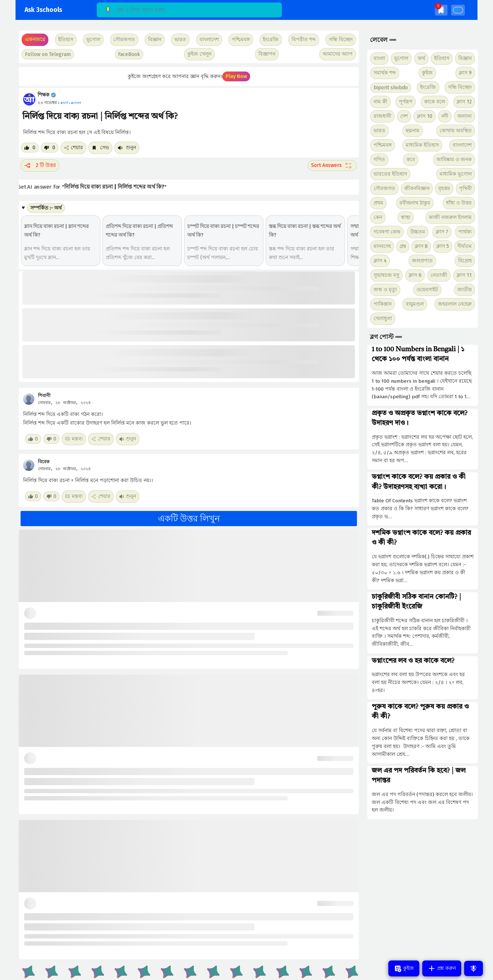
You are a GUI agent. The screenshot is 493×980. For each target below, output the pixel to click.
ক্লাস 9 (465, 73)
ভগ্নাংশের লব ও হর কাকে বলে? (413, 661)
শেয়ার (73, 148)
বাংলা (379, 58)
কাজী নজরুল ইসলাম (450, 217)
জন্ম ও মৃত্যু (385, 290)
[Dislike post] (50, 148)
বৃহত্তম (444, 188)
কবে (411, 160)
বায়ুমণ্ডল (415, 304)
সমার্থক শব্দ (385, 73)
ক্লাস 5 (443, 246)
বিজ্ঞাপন (267, 54)
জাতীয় (464, 290)
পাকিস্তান (383, 304)
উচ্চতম (418, 232)
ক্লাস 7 (442, 232)
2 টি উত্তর (40, 166)
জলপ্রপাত (422, 261)
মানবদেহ (382, 246)
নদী (445, 116)
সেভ (100, 148)
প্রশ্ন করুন (442, 968)
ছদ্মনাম (413, 131)
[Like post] (30, 148)
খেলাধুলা (383, 319)
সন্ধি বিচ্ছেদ (341, 40)
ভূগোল (401, 58)
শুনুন (127, 148)
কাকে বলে (435, 102)
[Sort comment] (332, 166)
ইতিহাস (442, 58)
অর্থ (421, 58)
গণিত (379, 160)
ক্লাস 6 (415, 275)
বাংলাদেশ (462, 145)
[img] (441, 10)
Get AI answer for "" (97, 187)
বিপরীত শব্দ (304, 40)
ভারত (379, 131)
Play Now (236, 76)
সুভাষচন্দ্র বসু (386, 275)
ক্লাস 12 (464, 102)
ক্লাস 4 (380, 261)
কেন (378, 217)
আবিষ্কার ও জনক (454, 160)
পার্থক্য (465, 232)
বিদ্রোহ (465, 261)
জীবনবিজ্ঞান (417, 188)
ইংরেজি (271, 40)
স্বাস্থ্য (406, 217)
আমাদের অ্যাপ (338, 54)
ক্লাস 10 (425, 116)
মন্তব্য (74, 439)
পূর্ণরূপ (406, 102)
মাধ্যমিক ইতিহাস (422, 145)
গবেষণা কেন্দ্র (387, 232)
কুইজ (427, 73)
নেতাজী (439, 275)
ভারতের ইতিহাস (390, 174)
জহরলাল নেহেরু (455, 304)
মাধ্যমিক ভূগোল (456, 174)
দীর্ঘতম (465, 246)
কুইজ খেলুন (199, 54)
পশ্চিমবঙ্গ (241, 40)
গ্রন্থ (403, 246)
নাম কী (380, 102)
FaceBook (129, 54)
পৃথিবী (465, 188)
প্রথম (378, 203)
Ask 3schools (43, 10)
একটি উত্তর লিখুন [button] (189, 519)
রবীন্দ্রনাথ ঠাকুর (415, 203)
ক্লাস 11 (464, 275)
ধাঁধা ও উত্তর (459, 203)
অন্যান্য (464, 116)
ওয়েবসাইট (427, 290)
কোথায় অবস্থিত (456, 131)
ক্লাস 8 (421, 246)
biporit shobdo (391, 88)
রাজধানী (382, 116)
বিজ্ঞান (465, 58)
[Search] (189, 10)
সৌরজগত (384, 188)
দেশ (404, 116)
